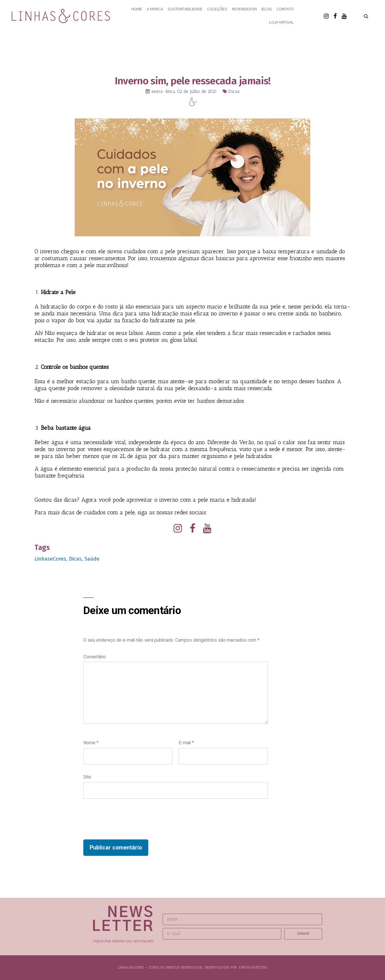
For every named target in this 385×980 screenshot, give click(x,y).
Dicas (234, 91)
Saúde (92, 559)
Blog (267, 9)
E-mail (186, 743)
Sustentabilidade (185, 9)
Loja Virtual (281, 23)
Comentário (95, 657)
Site (87, 777)
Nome (91, 743)
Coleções (217, 9)
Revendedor (244, 9)
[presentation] (127, 819)
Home (137, 9)
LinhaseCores (50, 559)
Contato (285, 9)
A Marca (155, 9)
